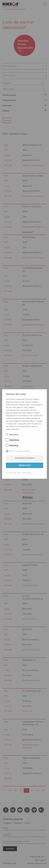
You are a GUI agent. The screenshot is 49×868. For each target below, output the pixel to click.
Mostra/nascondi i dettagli (20, 451)
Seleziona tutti (25, 465)
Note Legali (27, 473)
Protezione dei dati (13, 473)
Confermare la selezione (25, 458)
